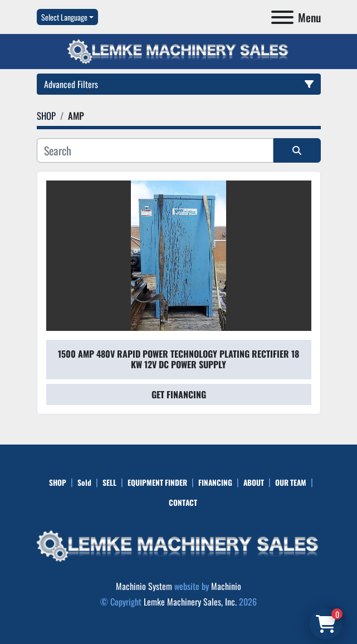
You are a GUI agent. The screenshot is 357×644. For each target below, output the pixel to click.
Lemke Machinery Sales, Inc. (190, 602)
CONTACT (183, 502)
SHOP (58, 482)
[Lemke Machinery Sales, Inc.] (179, 545)
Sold (84, 482)
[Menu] (282, 17)
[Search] (155, 150)
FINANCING (215, 482)
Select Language (64, 17)
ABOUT (254, 482)
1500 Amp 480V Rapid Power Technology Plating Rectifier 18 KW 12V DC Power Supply (178, 359)
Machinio (226, 586)
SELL (109, 482)
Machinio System (144, 586)
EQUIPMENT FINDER (157, 482)
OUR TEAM (291, 482)
